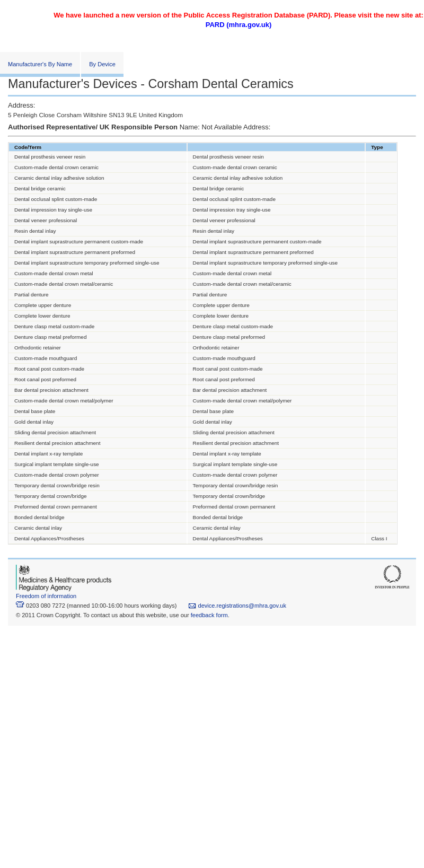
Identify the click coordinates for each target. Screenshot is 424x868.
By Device (102, 64)
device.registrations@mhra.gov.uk (237, 606)
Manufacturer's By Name (40, 64)
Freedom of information (46, 596)
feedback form (209, 615)
